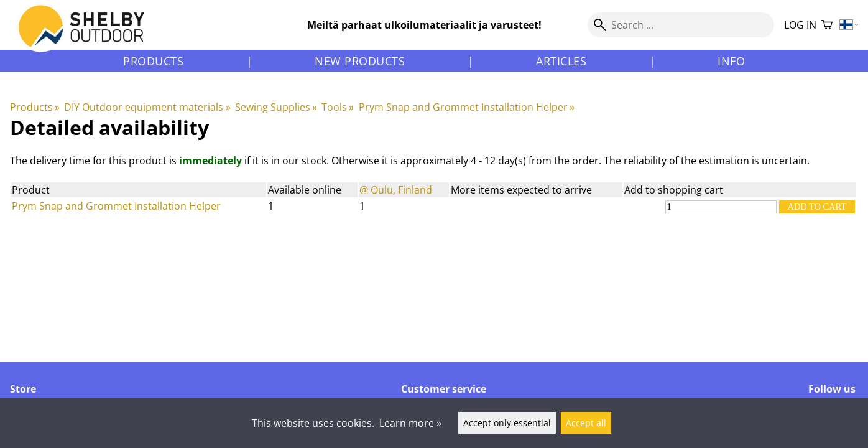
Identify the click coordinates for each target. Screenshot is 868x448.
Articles (561, 61)
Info (731, 61)
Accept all (586, 423)
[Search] (681, 25)
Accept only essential (507, 423)
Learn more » (410, 423)
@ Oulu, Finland (396, 190)
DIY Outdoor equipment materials (147, 107)
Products (153, 61)
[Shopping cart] (827, 25)
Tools (338, 107)
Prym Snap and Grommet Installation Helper (467, 107)
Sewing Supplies (276, 107)
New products (360, 61)
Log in (800, 25)
